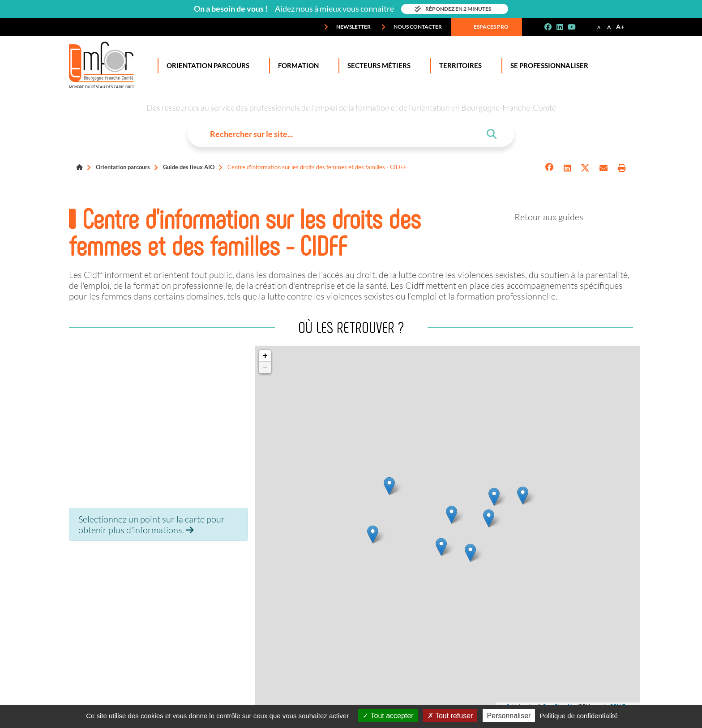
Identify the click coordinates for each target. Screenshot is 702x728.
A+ (620, 27)
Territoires (459, 66)
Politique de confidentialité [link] (579, 716)
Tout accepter (388, 716)
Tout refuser (450, 716)
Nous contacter (411, 27)
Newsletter (347, 27)
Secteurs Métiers (377, 66)
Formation (297, 66)
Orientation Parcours (206, 66)
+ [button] (265, 356)
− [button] (265, 368)
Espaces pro (485, 27)
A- (600, 27)
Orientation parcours (123, 167)
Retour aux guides (549, 217)
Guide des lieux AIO (189, 167)
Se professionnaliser (548, 66)
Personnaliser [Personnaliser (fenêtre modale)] (509, 716)
